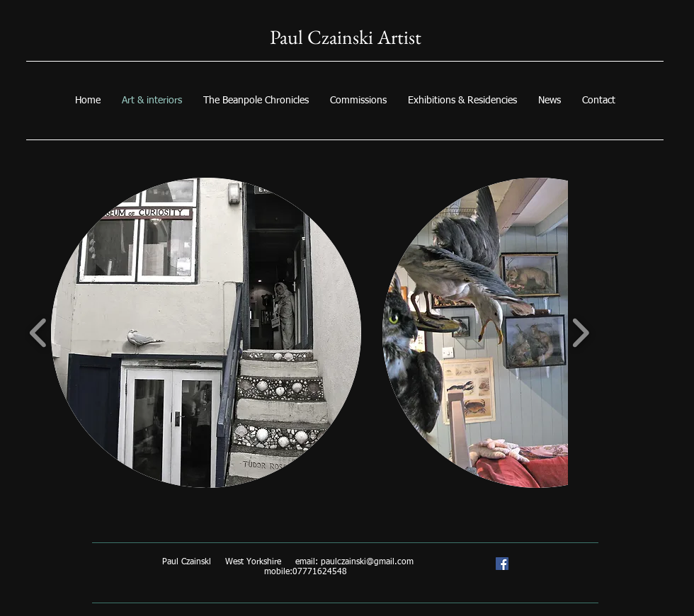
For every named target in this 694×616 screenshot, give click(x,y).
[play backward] (39, 333)
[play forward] (580, 333)
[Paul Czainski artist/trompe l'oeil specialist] (502, 564)
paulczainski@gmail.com (367, 562)
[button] (206, 333)
